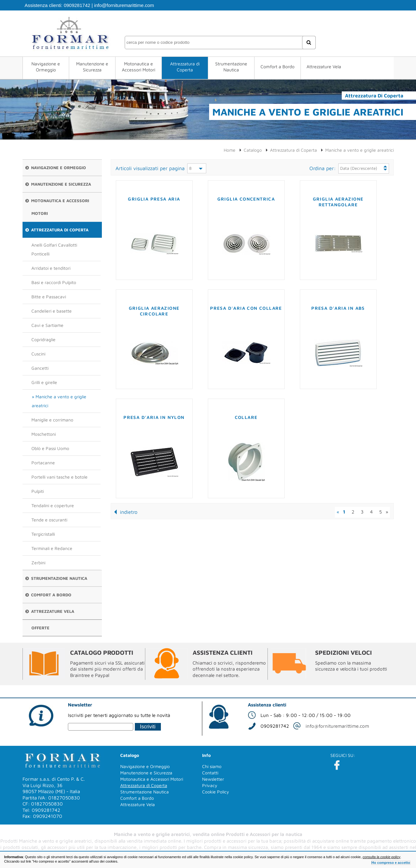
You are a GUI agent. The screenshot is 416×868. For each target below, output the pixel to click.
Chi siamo (212, 766)
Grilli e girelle (44, 382)
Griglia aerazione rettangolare (338, 202)
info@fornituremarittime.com (124, 5)
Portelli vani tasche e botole (59, 477)
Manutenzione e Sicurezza (92, 67)
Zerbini (38, 563)
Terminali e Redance (52, 548)
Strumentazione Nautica (231, 67)
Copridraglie (43, 339)
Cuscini (38, 354)
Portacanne (43, 463)
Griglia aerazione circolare (154, 311)
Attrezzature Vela (324, 66)
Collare (246, 417)
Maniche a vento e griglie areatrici (59, 401)
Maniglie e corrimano (52, 420)
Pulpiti (38, 491)
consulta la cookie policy (382, 857)
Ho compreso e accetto (391, 863)
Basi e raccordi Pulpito (54, 282)
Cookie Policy (216, 792)
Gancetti (40, 368)
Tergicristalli (43, 534)
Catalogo (253, 150)
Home (230, 150)
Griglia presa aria (154, 199)
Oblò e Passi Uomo (50, 448)
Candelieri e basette (52, 311)
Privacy (210, 785)
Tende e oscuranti (49, 520)
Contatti (210, 773)
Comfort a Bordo (277, 66)
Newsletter (213, 779)
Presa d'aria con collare (246, 308)
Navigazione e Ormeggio (46, 67)
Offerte (40, 628)
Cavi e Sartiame (47, 325)
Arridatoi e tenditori (51, 268)
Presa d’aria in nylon (154, 417)
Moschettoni (44, 434)
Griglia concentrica (246, 199)
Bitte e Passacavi (49, 297)
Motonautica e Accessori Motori (139, 67)
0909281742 (77, 5)
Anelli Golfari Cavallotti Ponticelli (54, 249)
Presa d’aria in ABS (338, 308)
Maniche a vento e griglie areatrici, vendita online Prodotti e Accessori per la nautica (208, 834)
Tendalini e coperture (53, 505)
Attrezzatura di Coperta (185, 67)
